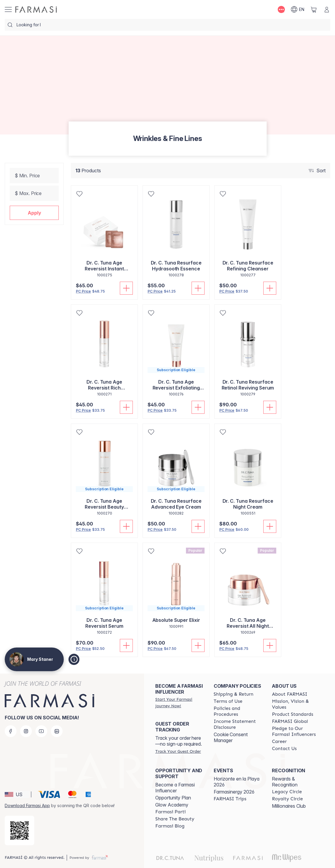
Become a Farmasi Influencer (175, 788)
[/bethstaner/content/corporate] (290, 721)
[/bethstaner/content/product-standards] (292, 714)
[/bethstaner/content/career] (279, 742)
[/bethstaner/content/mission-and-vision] (296, 704)
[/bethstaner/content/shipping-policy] (234, 694)
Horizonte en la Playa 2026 (237, 782)
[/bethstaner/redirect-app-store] (19, 830)
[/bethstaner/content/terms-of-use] (228, 701)
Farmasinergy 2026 (234, 792)
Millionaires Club (289, 806)
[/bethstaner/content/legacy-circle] (287, 792)
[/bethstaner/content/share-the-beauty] (175, 819)
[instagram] (26, 731)
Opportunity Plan (173, 798)
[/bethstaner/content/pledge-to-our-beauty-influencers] (296, 731)
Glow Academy (172, 805)
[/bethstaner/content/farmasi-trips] (230, 799)
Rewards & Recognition (285, 782)
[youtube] (41, 731)
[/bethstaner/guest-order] (178, 751)
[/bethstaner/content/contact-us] (284, 749)
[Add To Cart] (126, 288)
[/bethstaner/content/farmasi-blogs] (170, 826)
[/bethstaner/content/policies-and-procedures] (238, 711)
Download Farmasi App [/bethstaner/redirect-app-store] (27, 805)
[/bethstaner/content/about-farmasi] (290, 694)
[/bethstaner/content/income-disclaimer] (238, 724)
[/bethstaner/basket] (314, 9)
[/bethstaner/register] (179, 702)
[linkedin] (57, 731)
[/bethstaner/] (36, 9)
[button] (34, 213)
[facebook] (11, 731)
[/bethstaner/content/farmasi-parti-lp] (170, 812)
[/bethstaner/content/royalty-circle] (287, 799)
